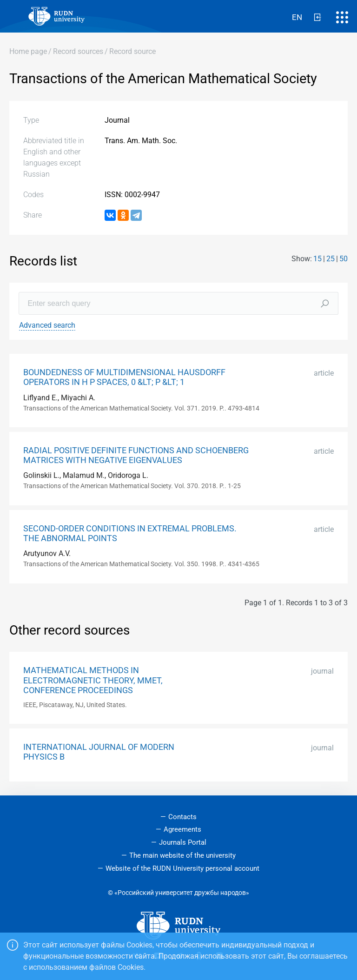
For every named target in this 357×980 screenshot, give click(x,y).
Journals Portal (183, 842)
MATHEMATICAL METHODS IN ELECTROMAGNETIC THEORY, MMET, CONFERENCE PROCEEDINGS (93, 680)
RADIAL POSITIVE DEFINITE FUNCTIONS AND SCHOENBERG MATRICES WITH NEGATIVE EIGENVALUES (136, 455)
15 (317, 259)
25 (331, 259)
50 (344, 259)
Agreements (182, 829)
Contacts (182, 817)
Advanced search (47, 325)
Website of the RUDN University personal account (182, 868)
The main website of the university (182, 855)
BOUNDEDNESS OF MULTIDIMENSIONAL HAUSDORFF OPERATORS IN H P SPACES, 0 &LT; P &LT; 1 (124, 377)
